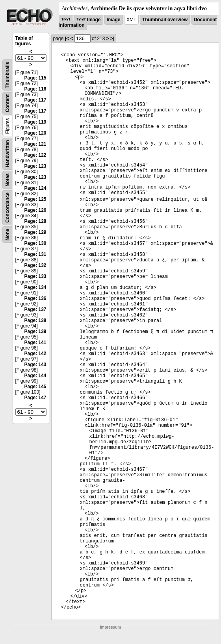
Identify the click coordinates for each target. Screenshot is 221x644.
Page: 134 (35, 287)
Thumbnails (7, 75)
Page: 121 (35, 144)
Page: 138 (35, 320)
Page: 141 (35, 342)
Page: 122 (35, 155)
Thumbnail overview (165, 20)
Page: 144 (35, 376)
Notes (7, 180)
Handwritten (7, 154)
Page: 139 (35, 331)
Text (66, 20)
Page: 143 (35, 365)
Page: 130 (35, 243)
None (7, 235)
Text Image (89, 20)
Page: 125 (35, 199)
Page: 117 (35, 100)
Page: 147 (35, 398)
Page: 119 (35, 122)
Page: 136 (35, 298)
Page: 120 (35, 133)
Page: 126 (35, 210)
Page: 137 (35, 309)
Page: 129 (35, 232)
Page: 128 (35, 221)
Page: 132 (35, 265)
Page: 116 (35, 89)
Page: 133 (35, 276)
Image (114, 20)
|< (67, 39)
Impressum (110, 627)
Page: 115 (35, 78)
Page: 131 (35, 254)
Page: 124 (35, 188)
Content (7, 103)
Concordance (7, 208)
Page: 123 (35, 166)
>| (112, 39)
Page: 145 (35, 387)
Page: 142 (35, 353)
